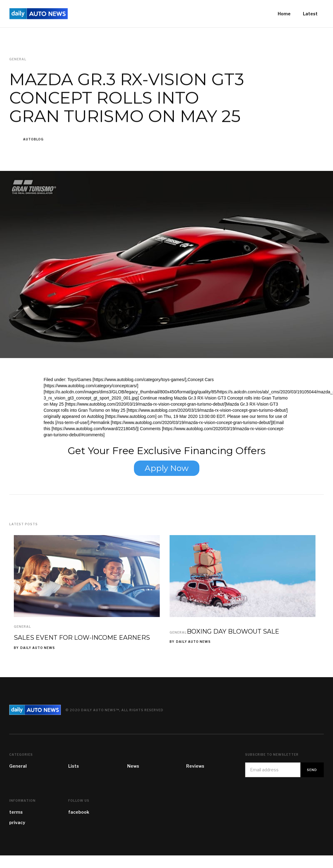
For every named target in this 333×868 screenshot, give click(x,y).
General (22, 627)
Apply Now (167, 468)
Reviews (195, 766)
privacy (17, 822)
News (133, 766)
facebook (79, 812)
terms (16, 812)
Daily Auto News (38, 648)
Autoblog (33, 139)
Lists (74, 766)
